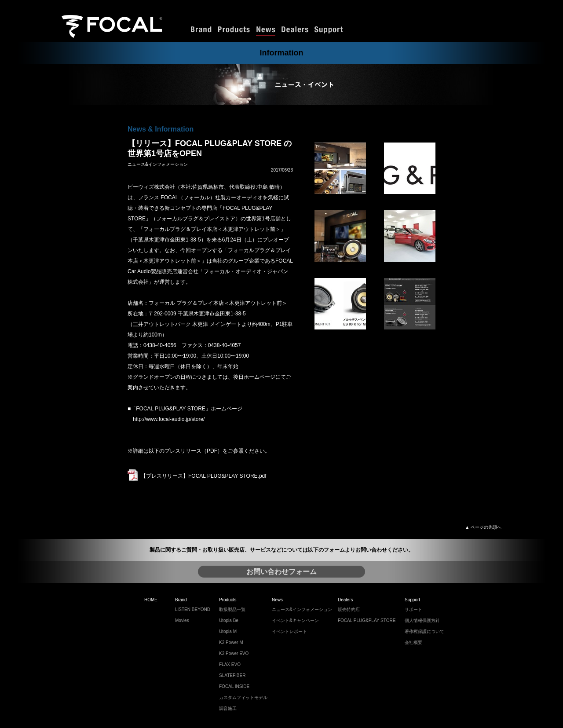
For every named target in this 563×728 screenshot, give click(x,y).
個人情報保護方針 (422, 620)
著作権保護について (424, 631)
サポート (413, 609)
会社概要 (413, 642)
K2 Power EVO (234, 653)
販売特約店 (349, 609)
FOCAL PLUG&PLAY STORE (367, 620)
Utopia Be (229, 620)
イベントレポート (289, 631)
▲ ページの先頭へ (483, 527)
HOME (151, 600)
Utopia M (228, 631)
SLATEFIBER (232, 675)
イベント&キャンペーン (295, 620)
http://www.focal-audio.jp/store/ (169, 419)
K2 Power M (231, 642)
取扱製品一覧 (232, 609)
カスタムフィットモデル (243, 697)
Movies (182, 620)
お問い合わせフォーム (281, 572)
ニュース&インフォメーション (302, 609)
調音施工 (228, 708)
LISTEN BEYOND (193, 609)
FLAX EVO (230, 664)
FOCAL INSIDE (234, 686)
